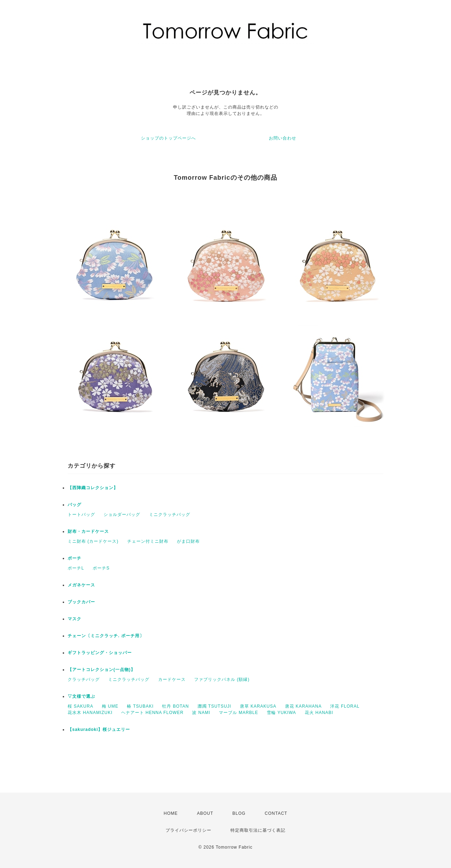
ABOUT (205, 813)
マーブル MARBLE (239, 713)
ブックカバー (81, 602)
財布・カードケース (88, 531)
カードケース (172, 679)
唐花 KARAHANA (303, 706)
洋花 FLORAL (345, 706)
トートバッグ (81, 515)
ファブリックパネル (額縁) (222, 679)
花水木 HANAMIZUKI (90, 713)
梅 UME (110, 706)
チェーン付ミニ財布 (148, 541)
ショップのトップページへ (168, 138)
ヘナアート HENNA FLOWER (152, 713)
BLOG (239, 813)
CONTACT (276, 813)
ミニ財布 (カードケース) (93, 541)
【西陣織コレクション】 (93, 488)
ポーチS (101, 568)
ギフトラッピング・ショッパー (100, 653)
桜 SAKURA (81, 706)
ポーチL (76, 568)
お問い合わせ (283, 138)
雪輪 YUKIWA (281, 713)
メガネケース (81, 585)
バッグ (75, 505)
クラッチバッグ (84, 679)
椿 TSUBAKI (140, 706)
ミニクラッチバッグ (170, 515)
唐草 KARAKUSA (258, 706)
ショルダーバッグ (122, 515)
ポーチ (75, 558)
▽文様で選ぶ (81, 696)
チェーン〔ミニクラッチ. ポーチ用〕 (106, 636)
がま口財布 (188, 541)
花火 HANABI (319, 713)
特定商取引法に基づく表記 (258, 830)
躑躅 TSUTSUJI (215, 706)
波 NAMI (201, 713)
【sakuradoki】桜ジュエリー (99, 730)
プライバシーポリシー (189, 830)
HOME (171, 813)
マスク (75, 619)
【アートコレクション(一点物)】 (101, 670)
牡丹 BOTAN (175, 706)
